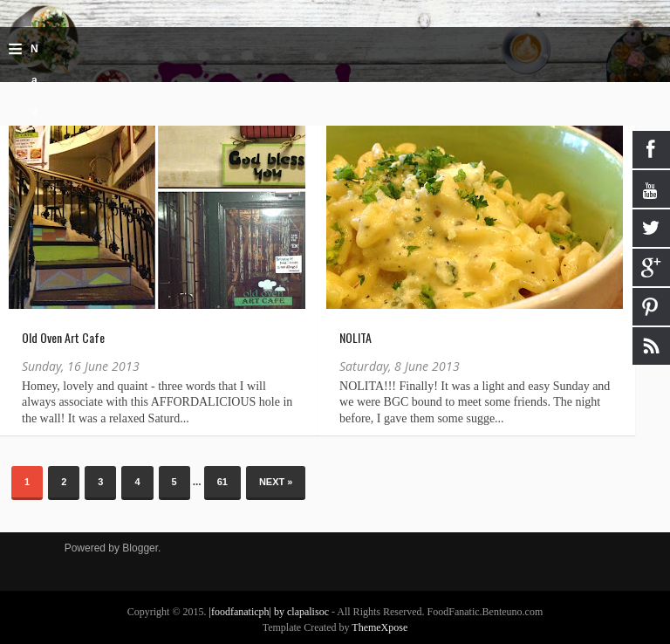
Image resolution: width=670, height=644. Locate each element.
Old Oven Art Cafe (63, 337)
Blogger (140, 548)
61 (222, 482)
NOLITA (356, 337)
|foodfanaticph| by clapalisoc (270, 612)
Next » (276, 482)
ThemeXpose (379, 627)
